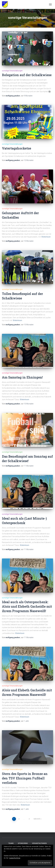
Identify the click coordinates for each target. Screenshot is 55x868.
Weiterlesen (46, 237)
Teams (11, 843)
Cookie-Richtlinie (15, 858)
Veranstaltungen (39, 843)
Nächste (37, 819)
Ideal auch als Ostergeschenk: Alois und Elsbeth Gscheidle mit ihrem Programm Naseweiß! (27, 606)
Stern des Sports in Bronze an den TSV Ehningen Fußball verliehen (25, 778)
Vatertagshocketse (17, 148)
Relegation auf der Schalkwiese (27, 75)
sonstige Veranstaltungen (12, 71)
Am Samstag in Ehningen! (22, 377)
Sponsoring (23, 843)
